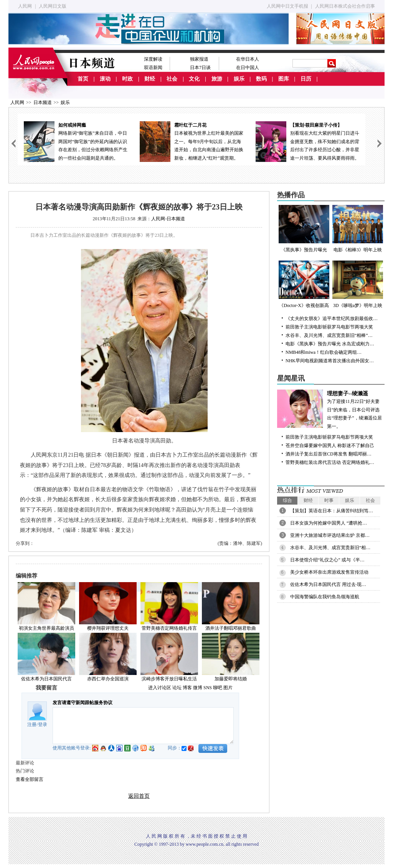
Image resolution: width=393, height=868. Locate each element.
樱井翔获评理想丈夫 (108, 628)
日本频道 (43, 102)
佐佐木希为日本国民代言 (46, 679)
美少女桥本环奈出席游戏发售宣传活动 (329, 572)
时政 (127, 79)
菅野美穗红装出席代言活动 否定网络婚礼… (330, 462)
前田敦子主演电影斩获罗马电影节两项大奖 (329, 327)
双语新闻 (153, 68)
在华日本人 (248, 59)
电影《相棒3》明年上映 (358, 229)
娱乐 (239, 79)
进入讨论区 (160, 688)
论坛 (177, 688)
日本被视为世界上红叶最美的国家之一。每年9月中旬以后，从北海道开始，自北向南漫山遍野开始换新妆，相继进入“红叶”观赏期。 (192, 141)
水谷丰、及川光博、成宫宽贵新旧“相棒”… (329, 335)
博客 (187, 688)
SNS (208, 688)
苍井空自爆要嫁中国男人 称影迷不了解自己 (330, 446)
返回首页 (139, 796)
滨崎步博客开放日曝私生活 (169, 679)
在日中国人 (248, 68)
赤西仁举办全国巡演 (108, 679)
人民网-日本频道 (168, 219)
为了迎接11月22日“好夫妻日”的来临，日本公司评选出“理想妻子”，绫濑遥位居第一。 (331, 409)
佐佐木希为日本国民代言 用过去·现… (328, 584)
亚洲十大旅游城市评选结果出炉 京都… (330, 535)
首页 (83, 79)
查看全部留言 (30, 779)
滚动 (105, 79)
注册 (32, 724)
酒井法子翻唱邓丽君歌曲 (231, 628)
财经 (150, 79)
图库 (284, 79)
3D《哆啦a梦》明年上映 (358, 284)
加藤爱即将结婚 (231, 679)
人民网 (25, 6)
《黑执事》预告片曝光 (304, 229)
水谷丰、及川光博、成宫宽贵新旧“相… (330, 548)
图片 (228, 688)
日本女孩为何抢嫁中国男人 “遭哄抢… (329, 523)
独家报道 (199, 59)
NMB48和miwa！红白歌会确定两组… (324, 352)
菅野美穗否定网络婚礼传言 (169, 628)
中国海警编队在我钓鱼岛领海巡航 (325, 597)
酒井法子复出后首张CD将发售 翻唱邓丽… (329, 454)
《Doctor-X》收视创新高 (304, 284)
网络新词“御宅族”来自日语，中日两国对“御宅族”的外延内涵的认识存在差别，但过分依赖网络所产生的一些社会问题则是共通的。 (76, 141)
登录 (43, 724)
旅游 (217, 79)
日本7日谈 (200, 68)
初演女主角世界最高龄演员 (46, 628)
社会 (172, 79)
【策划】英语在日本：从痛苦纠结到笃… (332, 511)
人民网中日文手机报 (287, 6)
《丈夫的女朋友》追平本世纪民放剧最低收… (332, 318)
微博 (198, 688)
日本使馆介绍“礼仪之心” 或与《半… (327, 560)
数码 (261, 79)
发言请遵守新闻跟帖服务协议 (83, 703)
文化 (194, 79)
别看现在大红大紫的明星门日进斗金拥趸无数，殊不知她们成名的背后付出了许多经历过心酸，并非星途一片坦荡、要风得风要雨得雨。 (307, 141)
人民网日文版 (53, 6)
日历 (306, 79)
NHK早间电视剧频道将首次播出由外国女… (330, 361)
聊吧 (218, 688)
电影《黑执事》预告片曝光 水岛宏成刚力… (330, 344)
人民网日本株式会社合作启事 (345, 6)
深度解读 (153, 59)
